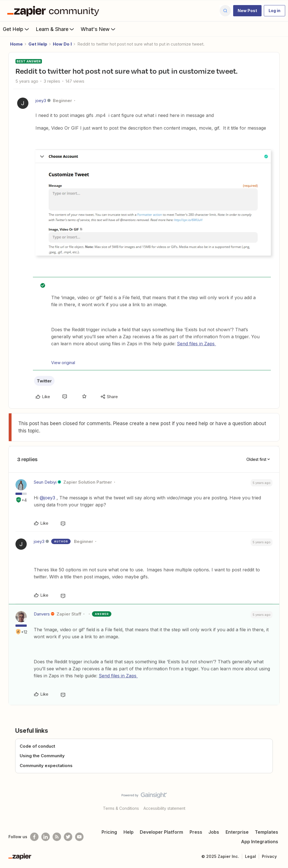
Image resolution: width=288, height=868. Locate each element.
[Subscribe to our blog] (57, 837)
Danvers (42, 614)
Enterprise (237, 832)
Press (196, 832)
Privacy (269, 856)
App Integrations (260, 842)
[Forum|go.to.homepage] (55, 11)
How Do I (62, 44)
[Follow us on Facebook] (34, 837)
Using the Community (42, 756)
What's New (99, 29)
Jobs (214, 832)
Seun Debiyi (45, 482)
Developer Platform (161, 832)
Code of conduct (37, 746)
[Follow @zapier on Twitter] (68, 837)
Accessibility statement (164, 808)
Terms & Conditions (121, 808)
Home (16, 44)
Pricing (109, 832)
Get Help (16, 29)
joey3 (41, 101)
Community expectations (46, 766)
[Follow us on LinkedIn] (46, 837)
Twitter (44, 381)
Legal (250, 856)
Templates (266, 832)
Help (129, 832)
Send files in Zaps (196, 344)
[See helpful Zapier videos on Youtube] (79, 837)
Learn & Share (55, 29)
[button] (247, 11)
